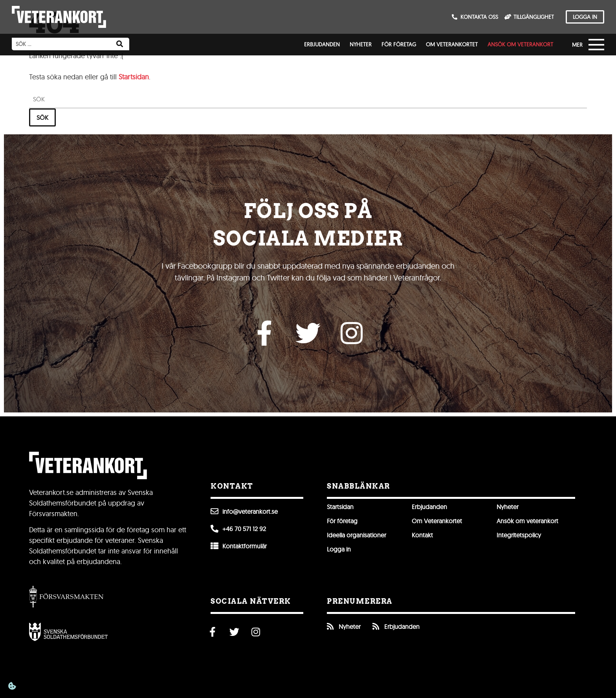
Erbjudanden (322, 44)
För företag (399, 44)
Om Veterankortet (452, 44)
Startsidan (134, 77)
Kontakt (422, 535)
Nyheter (361, 44)
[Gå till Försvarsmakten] (66, 596)
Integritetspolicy (519, 535)
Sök (42, 117)
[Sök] (120, 44)
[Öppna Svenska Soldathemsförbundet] (68, 632)
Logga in (339, 549)
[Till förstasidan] (59, 17)
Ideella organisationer (357, 535)
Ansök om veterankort (520, 44)
